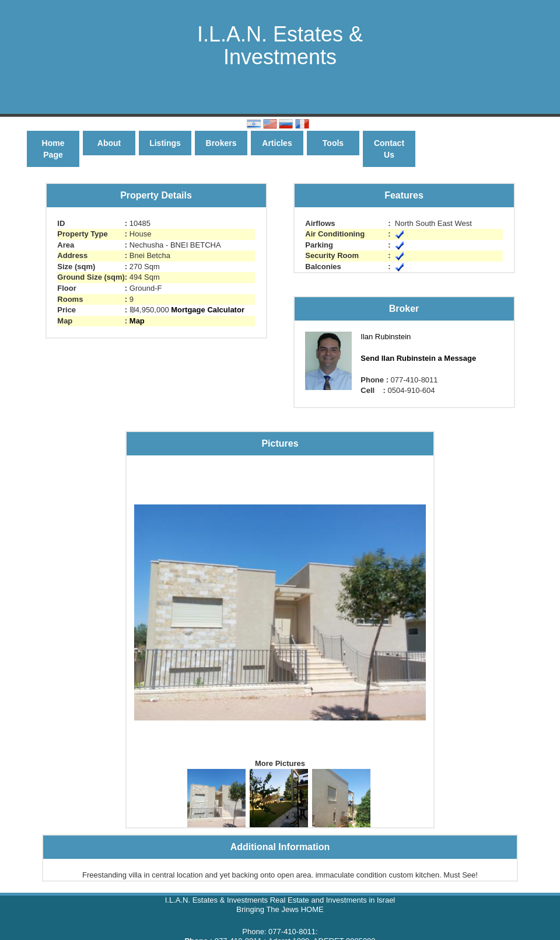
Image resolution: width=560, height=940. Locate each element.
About (109, 143)
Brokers (221, 143)
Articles (277, 143)
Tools (333, 143)
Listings (165, 143)
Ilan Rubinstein (386, 337)
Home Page (53, 149)
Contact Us (389, 149)
